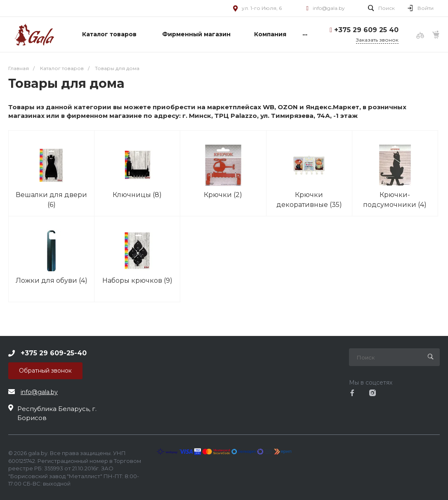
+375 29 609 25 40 (366, 30)
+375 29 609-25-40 (54, 353)
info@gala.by (329, 8)
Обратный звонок (45, 371)
